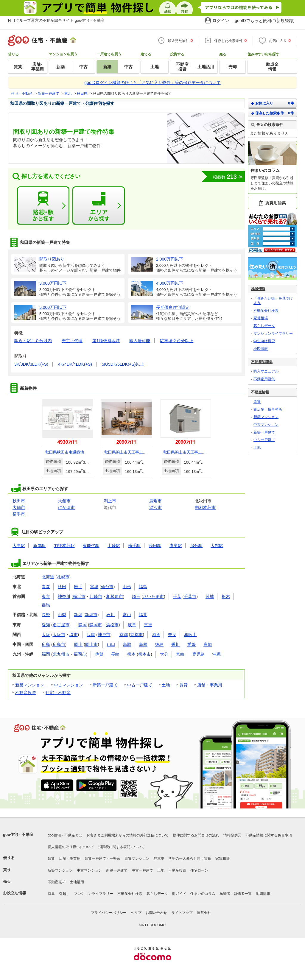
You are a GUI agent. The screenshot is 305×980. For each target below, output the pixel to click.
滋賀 (156, 635)
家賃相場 (261, 318)
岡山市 (91, 644)
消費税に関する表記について (122, 847)
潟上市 (110, 501)
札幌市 (63, 577)
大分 (164, 654)
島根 (143, 644)
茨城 (210, 596)
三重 (148, 625)
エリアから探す (99, 206)
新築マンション (30, 685)
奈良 (172, 635)
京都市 (136, 635)
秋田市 (19, 501)
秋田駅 (155, 546)
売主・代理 (72, 341)
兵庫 (91, 635)
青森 (46, 587)
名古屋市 (61, 625)
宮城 (94, 587)
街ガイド (179, 894)
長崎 (115, 654)
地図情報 (261, 349)
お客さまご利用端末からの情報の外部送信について (127, 835)
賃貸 (183, 685)
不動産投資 (26, 693)
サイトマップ (182, 913)
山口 (111, 644)
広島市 (59, 644)
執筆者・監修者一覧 (236, 894)
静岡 (83, 625)
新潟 (78, 615)
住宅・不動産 (58, 693)
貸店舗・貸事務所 (268, 409)
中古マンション (69, 685)
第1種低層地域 (106, 341)
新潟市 (91, 615)
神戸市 (104, 635)
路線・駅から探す (43, 206)
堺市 (74, 635)
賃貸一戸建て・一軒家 (102, 859)
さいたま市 (153, 596)
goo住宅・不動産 (18, 835)
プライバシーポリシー (109, 913)
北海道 (48, 577)
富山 (127, 615)
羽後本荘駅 (64, 546)
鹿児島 (198, 654)
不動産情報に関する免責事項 (269, 835)
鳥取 (127, 644)
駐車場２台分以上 (177, 341)
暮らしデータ (264, 326)
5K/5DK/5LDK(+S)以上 (123, 364)
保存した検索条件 (272, 113)
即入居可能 (140, 341)
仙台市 (107, 587)
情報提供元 (232, 835)
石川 (111, 615)
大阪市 (59, 635)
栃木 (226, 596)
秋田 (62, 587)
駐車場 (159, 859)
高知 (208, 644)
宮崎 (180, 654)
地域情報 (258, 289)
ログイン (221, 21)
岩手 (78, 587)
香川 (175, 644)
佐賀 (99, 654)
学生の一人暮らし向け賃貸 (190, 859)
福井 (143, 615)
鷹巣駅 (176, 546)
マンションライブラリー (273, 334)
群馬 (46, 605)
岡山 (78, 644)
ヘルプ (136, 913)
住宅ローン (199, 870)
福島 (143, 587)
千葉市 (190, 596)
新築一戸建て (105, 685)
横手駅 (134, 546)
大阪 (46, 635)
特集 (51, 894)
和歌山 (190, 635)
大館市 (64, 501)
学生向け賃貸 (264, 341)
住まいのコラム (203, 894)
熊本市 (144, 654)
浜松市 (112, 625)
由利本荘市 (205, 507)
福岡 (46, 654)
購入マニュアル (266, 371)
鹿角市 (155, 501)
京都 (124, 635)
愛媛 (192, 644)
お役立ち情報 (15, 893)
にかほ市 (66, 507)
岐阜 (132, 625)
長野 (46, 615)
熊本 (131, 654)
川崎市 (96, 596)
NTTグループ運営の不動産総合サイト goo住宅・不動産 (56, 20)
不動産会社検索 (266, 311)
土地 (166, 685)
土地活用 (77, 882)
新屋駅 (39, 546)
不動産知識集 (262, 362)
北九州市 (61, 654)
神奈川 (64, 596)
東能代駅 (91, 546)
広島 (46, 644)
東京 (46, 596)
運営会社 (204, 913)
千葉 (177, 596)
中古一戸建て (140, 685)
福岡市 (80, 654)
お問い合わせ (156, 913)
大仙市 (19, 507)
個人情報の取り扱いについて (71, 847)
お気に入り (272, 103)
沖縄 (217, 654)
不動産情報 (260, 392)
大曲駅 (19, 546)
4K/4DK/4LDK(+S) (75, 364)
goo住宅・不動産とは (65, 835)
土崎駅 (114, 546)
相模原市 (115, 596)
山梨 (62, 615)
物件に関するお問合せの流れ (196, 835)
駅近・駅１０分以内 (33, 341)
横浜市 (79, 596)
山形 (127, 587)
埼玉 (136, 596)
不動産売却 (57, 882)
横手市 (19, 514)
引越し (64, 894)
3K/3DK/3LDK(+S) (31, 364)
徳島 (159, 644)
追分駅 (196, 546)
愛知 (46, 625)
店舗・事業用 (210, 685)
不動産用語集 (264, 379)
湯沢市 (155, 507)
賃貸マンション (137, 859)
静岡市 (96, 625)
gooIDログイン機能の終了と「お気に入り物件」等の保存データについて (152, 82)
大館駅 (217, 546)
